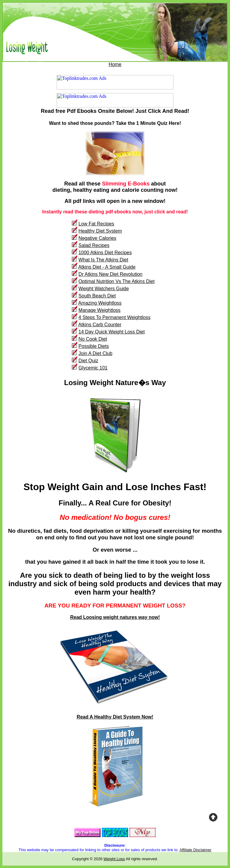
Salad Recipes (94, 245)
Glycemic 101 (93, 368)
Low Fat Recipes (96, 224)
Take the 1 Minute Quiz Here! (149, 123)
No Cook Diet (93, 339)
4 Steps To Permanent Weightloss (114, 317)
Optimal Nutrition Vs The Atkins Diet (116, 281)
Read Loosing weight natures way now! (115, 617)
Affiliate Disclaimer (195, 850)
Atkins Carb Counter (100, 325)
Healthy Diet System (100, 231)
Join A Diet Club (95, 353)
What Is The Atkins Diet (103, 260)
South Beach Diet (97, 296)
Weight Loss (114, 859)
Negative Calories (97, 238)
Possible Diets (94, 346)
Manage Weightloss (99, 310)
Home (115, 64)
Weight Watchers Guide (104, 289)
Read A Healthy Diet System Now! (115, 717)
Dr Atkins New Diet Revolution (110, 274)
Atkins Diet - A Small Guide (107, 267)
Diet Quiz (88, 361)
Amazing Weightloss (100, 303)
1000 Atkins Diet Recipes (105, 253)
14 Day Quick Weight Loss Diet (112, 332)
